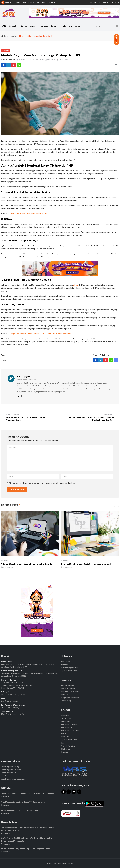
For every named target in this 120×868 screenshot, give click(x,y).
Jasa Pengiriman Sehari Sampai (13, 779)
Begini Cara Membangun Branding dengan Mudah (29, 214)
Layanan (44, 26)
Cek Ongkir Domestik (69, 725)
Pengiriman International (70, 698)
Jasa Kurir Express (8, 776)
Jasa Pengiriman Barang (10, 767)
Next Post (108, 415)
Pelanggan (33, 26)
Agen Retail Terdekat (69, 671)
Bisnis (70, 26)
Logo (4, 360)
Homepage (65, 715)
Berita (77, 26)
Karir (63, 743)
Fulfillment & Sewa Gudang (71, 692)
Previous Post (13, 415)
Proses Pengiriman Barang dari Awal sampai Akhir (21, 811)
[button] (113, 505)
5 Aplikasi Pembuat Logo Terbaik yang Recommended (86, 564)
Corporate (65, 665)
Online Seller (66, 662)
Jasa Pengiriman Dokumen (11, 770)
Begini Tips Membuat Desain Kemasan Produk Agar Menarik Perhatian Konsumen (41, 334)
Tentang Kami (66, 719)
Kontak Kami (66, 722)
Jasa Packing (66, 701)
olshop (76, 285)
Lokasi (54, 26)
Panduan (64, 752)
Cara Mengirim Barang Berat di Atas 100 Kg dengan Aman (24, 802)
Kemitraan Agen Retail (69, 668)
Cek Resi (24, 26)
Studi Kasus (66, 749)
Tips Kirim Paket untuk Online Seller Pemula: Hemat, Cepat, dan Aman (36, 2)
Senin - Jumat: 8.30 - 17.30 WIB (13, 688)
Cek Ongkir (13, 26)
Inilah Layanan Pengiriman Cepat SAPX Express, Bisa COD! (28, 849)
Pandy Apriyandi (9, 60)
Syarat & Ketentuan (68, 746)
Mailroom (65, 695)
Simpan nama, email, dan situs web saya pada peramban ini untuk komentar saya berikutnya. (43, 483)
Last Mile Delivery (68, 689)
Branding (5, 560)
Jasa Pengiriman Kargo (10, 773)
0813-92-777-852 (18, 683)
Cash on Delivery (68, 686)
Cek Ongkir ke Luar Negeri (71, 731)
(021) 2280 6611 (7, 695)
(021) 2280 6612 (21, 695)
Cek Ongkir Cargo (68, 728)
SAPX (4, 26)
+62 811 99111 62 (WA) (10, 708)
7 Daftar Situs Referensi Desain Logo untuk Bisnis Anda (27, 564)
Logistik (63, 26)
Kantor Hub (65, 737)
